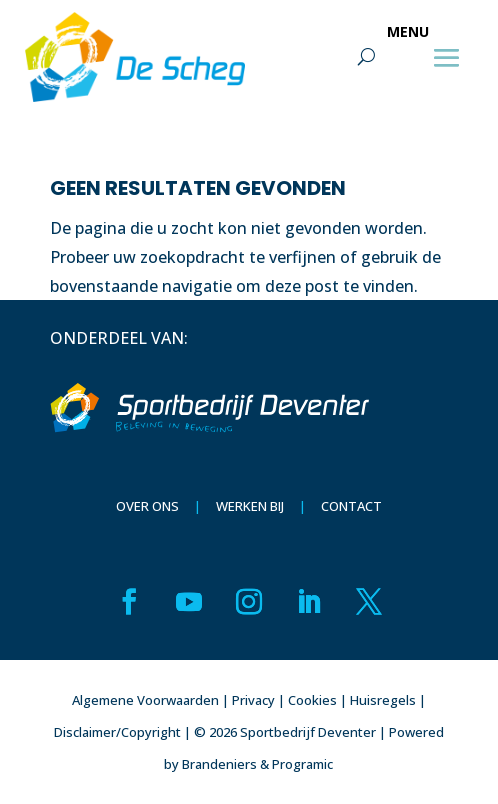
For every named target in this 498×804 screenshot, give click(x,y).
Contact (351, 506)
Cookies (312, 700)
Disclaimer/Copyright (117, 732)
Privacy (253, 700)
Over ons (147, 506)
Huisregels (383, 700)
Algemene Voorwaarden (145, 700)
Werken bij (250, 506)
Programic (302, 764)
